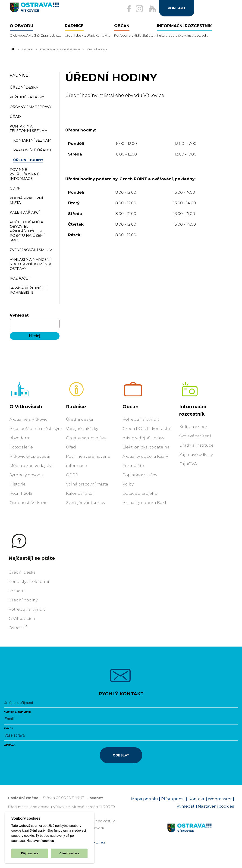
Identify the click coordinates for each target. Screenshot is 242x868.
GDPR (72, 475)
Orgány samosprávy (86, 438)
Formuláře (133, 466)
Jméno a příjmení (17, 712)
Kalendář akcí (80, 493)
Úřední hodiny (23, 600)
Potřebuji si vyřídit (141, 419)
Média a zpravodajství (31, 466)
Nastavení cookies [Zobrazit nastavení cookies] (216, 806)
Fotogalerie (21, 447)
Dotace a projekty (140, 493)
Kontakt (196, 799)
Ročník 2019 (21, 493)
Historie (17, 484)
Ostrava (16, 628)
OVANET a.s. (95, 842)
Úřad (71, 447)
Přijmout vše (30, 853)
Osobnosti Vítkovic (28, 503)
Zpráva (10, 745)
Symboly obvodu (26, 475)
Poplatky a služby (140, 475)
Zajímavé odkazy (196, 454)
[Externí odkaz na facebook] (124, 9)
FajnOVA (188, 464)
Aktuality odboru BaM (144, 503)
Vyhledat (19, 315)
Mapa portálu (145, 799)
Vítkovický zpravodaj (30, 456)
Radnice (27, 49)
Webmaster (220, 799)
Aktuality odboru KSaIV (145, 456)
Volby (128, 484)
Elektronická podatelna (146, 447)
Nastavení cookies (40, 841)
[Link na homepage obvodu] (201, 833)
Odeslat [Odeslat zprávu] (121, 755)
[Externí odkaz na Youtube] (151, 9)
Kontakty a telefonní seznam (60, 49)
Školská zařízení (195, 436)
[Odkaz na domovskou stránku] (13, 49)
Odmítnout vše (69, 853)
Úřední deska (80, 419)
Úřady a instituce (196, 445)
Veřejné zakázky (82, 429)
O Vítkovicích (26, 407)
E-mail (9, 728)
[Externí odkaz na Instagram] (136, 9)
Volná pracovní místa (87, 484)
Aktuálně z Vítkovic (28, 419)
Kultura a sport (194, 427)
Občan (130, 407)
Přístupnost (173, 799)
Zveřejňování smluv (86, 503)
